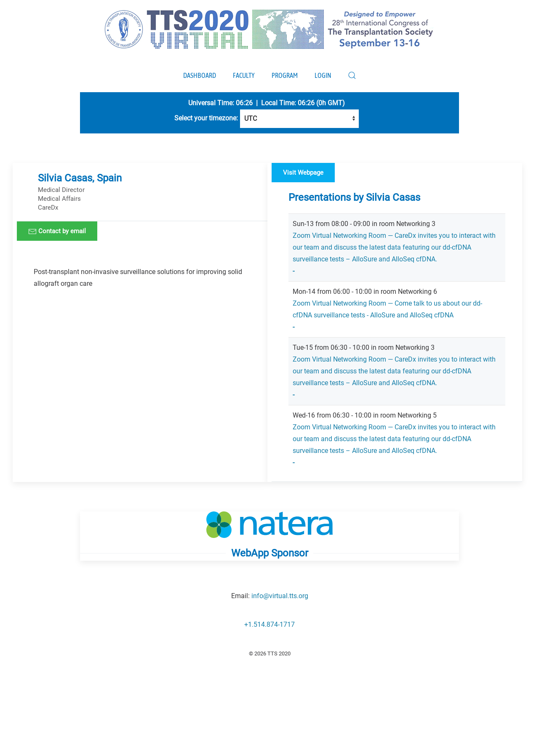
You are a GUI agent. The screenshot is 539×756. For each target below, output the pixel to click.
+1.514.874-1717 (269, 624)
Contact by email (57, 232)
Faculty (244, 75)
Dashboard (200, 75)
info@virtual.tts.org (280, 596)
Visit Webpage (303, 173)
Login (323, 75)
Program (285, 75)
